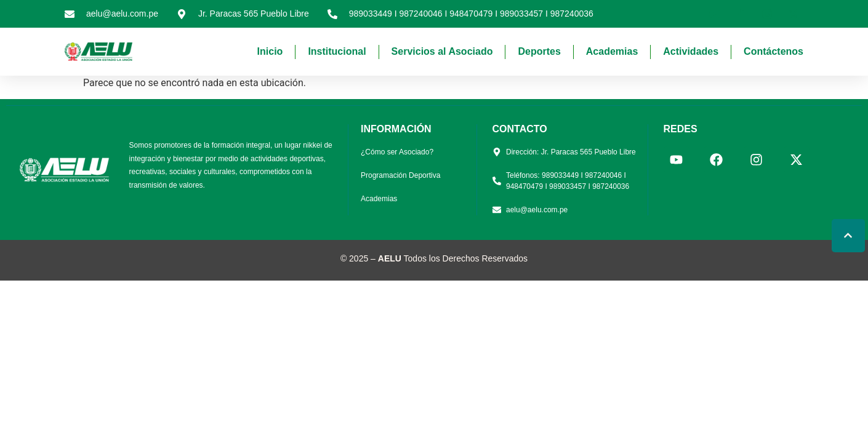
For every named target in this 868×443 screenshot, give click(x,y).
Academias (612, 51)
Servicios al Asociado (442, 51)
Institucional (337, 51)
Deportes (539, 51)
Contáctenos (774, 51)
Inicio (270, 51)
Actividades (691, 51)
